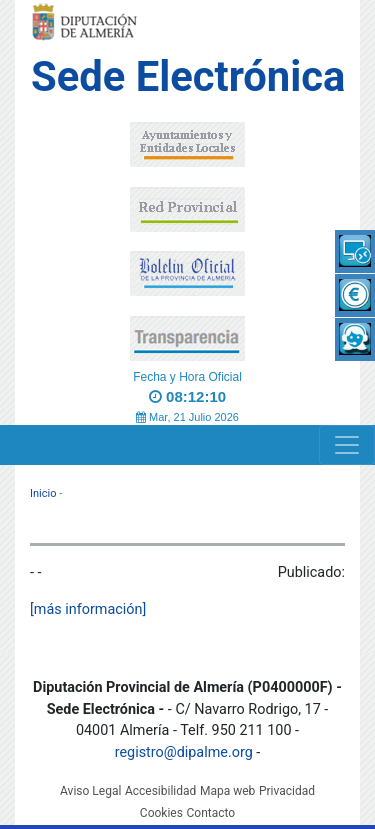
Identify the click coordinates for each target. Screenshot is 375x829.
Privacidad (287, 791)
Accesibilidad (160, 791)
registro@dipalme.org (184, 752)
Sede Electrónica (188, 76)
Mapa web (227, 791)
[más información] (88, 609)
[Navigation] (347, 445)
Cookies (161, 813)
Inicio (43, 493)
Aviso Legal (90, 791)
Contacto (210, 813)
